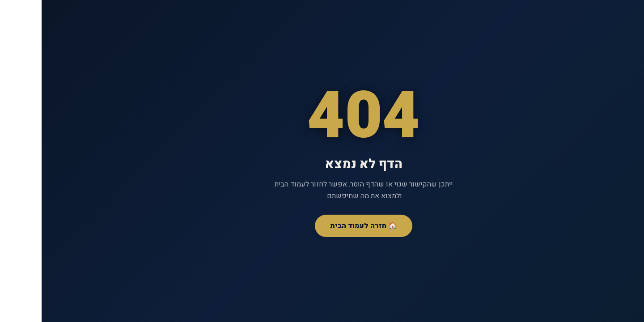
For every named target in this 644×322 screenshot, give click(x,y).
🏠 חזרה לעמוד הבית (322, 226)
